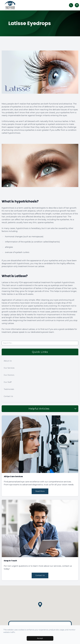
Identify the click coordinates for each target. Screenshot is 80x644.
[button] (2, 5)
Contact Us (8, 396)
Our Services (9, 368)
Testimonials (9, 389)
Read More (40, 491)
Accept (40, 638)
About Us (8, 361)
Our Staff (8, 382)
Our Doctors (9, 375)
